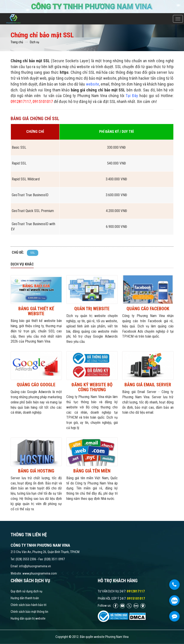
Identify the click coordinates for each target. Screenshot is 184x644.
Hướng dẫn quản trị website (28, 618)
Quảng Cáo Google (36, 385)
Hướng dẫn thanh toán (25, 598)
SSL (33, 253)
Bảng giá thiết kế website (36, 311)
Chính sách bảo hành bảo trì (29, 605)
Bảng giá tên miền (92, 471)
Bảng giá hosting (36, 471)
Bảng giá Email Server (148, 385)
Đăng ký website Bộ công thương (92, 387)
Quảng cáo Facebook (148, 309)
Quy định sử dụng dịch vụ (26, 591)
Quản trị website (92, 309)
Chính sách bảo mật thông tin (29, 612)
